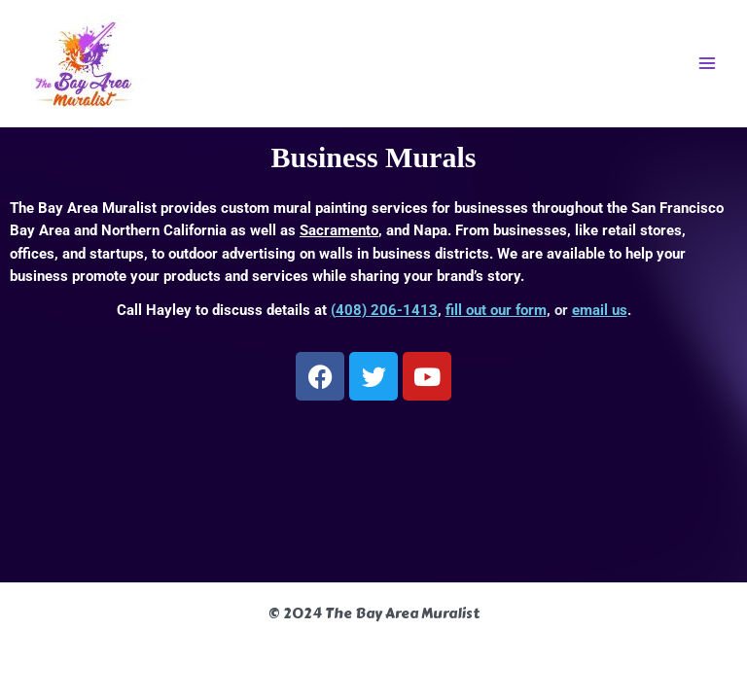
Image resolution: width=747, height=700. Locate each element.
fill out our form (496, 310)
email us (600, 310)
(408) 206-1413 (384, 310)
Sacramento (339, 230)
